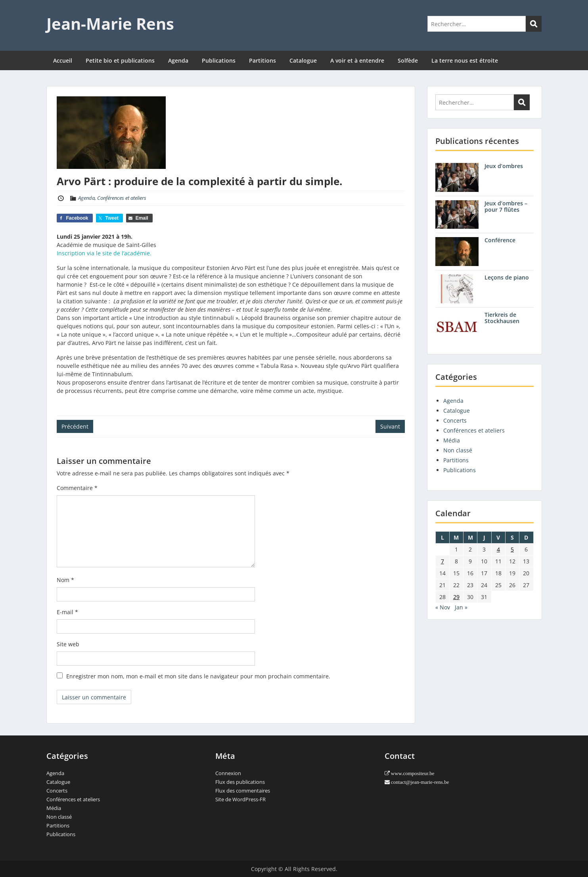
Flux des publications (240, 782)
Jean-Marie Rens (110, 24)
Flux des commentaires (243, 791)
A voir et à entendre (357, 60)
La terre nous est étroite (465, 60)
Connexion (228, 773)
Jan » (461, 607)
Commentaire (77, 488)
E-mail (67, 612)
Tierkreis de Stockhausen (502, 318)
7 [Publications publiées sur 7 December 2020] (442, 561)
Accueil (63, 60)
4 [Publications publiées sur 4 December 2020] (498, 549)
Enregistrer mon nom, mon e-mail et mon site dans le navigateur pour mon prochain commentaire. (198, 676)
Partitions (262, 60)
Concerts (455, 420)
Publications (219, 60)
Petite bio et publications (120, 60)
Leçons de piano (507, 277)
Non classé (458, 450)
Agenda (178, 60)
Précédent (75, 426)
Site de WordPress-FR (240, 799)
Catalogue (303, 60)
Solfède (408, 60)
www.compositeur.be (412, 773)
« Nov (443, 607)
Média (452, 440)
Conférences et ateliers (122, 198)
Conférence (500, 240)
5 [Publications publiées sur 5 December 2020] (512, 549)
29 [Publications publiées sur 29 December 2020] (456, 597)
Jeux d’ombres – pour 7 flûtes (506, 207)
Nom (65, 580)
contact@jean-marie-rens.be (419, 782)
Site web (68, 644)
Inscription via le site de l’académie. (104, 253)
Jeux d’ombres (504, 166)
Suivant (390, 426)
